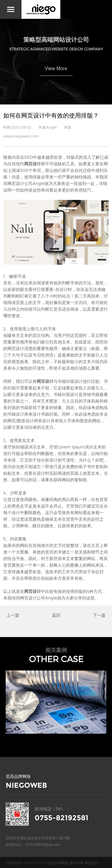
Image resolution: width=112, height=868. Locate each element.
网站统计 (92, 863)
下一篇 (99, 615)
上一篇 (13, 615)
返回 (56, 615)
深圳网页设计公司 (28, 598)
